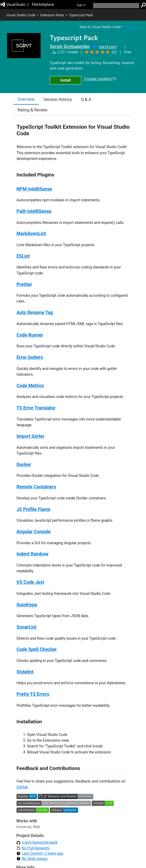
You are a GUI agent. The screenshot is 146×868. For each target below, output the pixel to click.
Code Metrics (30, 386)
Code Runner (30, 335)
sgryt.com (108, 46)
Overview (26, 99)
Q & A (86, 99)
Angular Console (34, 532)
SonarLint (26, 627)
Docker (24, 465)
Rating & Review (33, 110)
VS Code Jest (30, 582)
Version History (58, 99)
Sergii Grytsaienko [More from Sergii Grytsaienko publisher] (70, 46)
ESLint (23, 256)
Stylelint (25, 672)
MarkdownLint (31, 234)
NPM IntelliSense (34, 189)
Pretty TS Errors (33, 694)
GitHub (22, 787)
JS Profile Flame (34, 509)
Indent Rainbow (33, 554)
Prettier (24, 284)
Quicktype (27, 605)
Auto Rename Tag (35, 312)
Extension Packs (52, 15)
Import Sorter (30, 436)
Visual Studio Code (21, 15)
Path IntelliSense (34, 211)
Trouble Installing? (100, 79)
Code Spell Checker (37, 649)
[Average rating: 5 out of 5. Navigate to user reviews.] (100, 52)
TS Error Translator (36, 408)
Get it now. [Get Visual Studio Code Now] (131, 27)
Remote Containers (36, 487)
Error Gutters (30, 357)
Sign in (81, 5)
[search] (116, 5)
